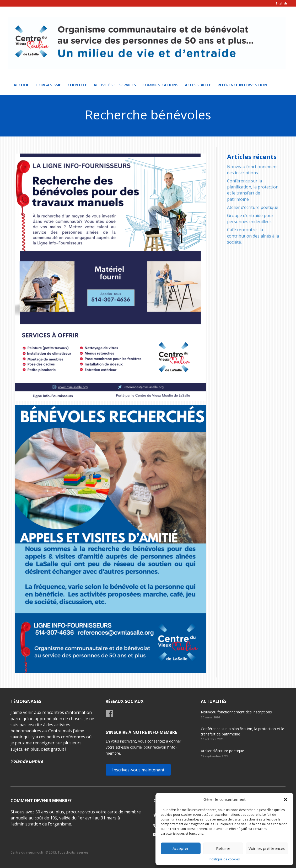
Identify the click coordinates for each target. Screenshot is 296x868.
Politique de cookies (225, 859)
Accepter (181, 848)
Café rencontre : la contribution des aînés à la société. (253, 236)
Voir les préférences (267, 848)
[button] (286, 799)
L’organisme (48, 85)
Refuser (223, 848)
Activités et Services (115, 85)
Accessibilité (198, 85)
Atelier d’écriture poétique (253, 207)
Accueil (21, 85)
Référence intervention (242, 85)
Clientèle (77, 85)
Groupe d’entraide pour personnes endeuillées (250, 219)
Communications (160, 85)
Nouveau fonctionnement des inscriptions (252, 170)
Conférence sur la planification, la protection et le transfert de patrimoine (253, 190)
